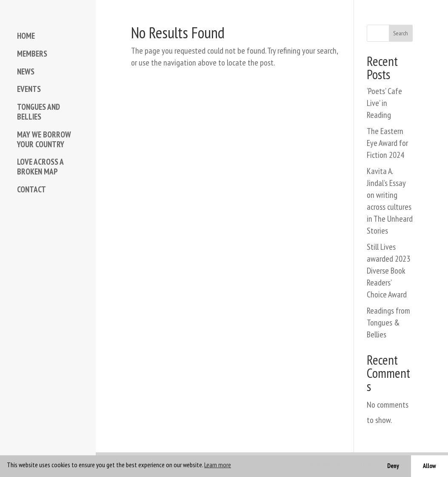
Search (401, 33)
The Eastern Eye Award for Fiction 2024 (387, 143)
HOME (26, 36)
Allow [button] (429, 466)
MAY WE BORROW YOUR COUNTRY (44, 140)
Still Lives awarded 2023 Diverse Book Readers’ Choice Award (388, 271)
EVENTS (29, 89)
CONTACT (31, 190)
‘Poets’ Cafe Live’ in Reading (384, 103)
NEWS (26, 72)
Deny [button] (393, 466)
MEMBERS (32, 54)
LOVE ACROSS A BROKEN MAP (40, 167)
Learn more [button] (218, 465)
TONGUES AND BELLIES (39, 112)
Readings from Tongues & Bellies (388, 323)
